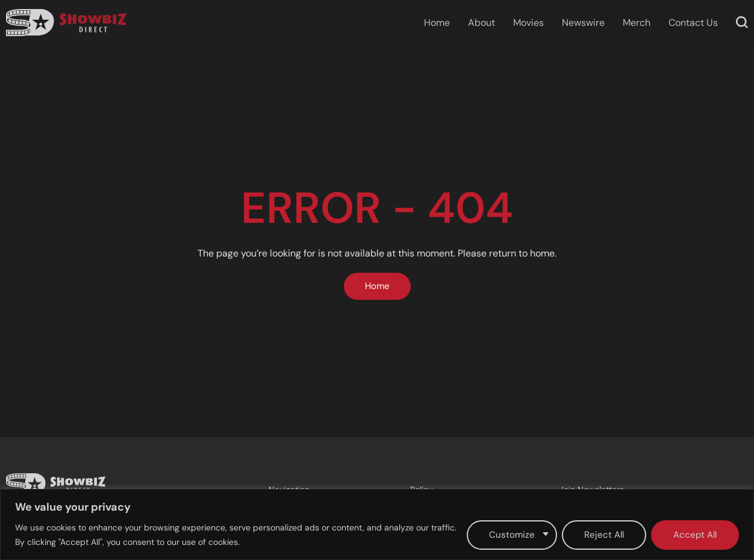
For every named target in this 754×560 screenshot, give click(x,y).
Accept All (695, 535)
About (481, 23)
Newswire (583, 23)
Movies (528, 23)
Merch (637, 23)
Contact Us (693, 23)
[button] (742, 22)
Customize (512, 535)
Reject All (604, 535)
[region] (377, 524)
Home (437, 23)
